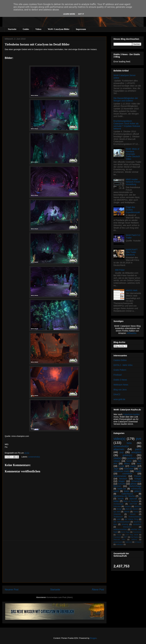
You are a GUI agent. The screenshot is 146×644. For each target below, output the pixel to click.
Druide (121, 466)
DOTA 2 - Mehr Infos (123, 365)
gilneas (134, 484)
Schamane (136, 481)
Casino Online (120, 360)
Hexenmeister (120, 476)
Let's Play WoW (132, 535)
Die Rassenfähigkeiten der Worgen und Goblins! (126, 99)
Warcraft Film (119, 539)
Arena (136, 512)
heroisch (123, 479)
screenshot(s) (34, 457)
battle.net (122, 489)
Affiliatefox (132, 333)
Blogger (93, 638)
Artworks (117, 514)
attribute (138, 506)
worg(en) (136, 452)
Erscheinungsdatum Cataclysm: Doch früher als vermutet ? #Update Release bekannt (127, 125)
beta (129, 443)
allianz (127, 464)
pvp (122, 452)
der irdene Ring (131, 519)
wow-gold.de (119, 399)
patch (138, 449)
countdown (127, 474)
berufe (121, 499)
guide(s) (132, 458)
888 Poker (120, 270)
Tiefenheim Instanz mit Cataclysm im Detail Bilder (37, 44)
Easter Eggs (125, 532)
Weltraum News (121, 385)
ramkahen (137, 524)
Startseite (12, 29)
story (139, 464)
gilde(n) (138, 491)
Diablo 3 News (120, 380)
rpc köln (117, 512)
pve (139, 439)
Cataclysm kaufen (131, 414)
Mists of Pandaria (131, 501)
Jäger (116, 469)
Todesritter (129, 469)
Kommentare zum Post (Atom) (60, 597)
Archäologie (119, 504)
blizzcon (117, 486)
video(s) (119, 439)
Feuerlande (137, 532)
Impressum (81, 29)
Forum (119, 535)
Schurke (122, 484)
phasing (125, 524)
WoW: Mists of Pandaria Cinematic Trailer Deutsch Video (133, 154)
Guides (26, 29)
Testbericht (118, 517)
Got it (81, 14)
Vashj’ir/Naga (135, 486)
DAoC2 (117, 394)
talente (127, 512)
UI (140, 496)
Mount (133, 514)
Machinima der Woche (124, 496)
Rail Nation (135, 537)
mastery (128, 506)
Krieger (138, 479)
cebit (119, 519)
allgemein (119, 449)
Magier (122, 481)
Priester (138, 476)
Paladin (138, 471)
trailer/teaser (127, 494)
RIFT (126, 537)
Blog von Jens (120, 390)
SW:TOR (133, 504)
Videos (38, 29)
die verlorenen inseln (127, 470)
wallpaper (120, 544)
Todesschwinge (135, 517)
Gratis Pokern (120, 370)
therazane (127, 527)
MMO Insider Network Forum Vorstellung (133, 182)
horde (129, 461)
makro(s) (128, 542)
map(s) (133, 466)
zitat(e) (117, 458)
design (119, 509)
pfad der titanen (132, 509)
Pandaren (117, 537)
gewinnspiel (118, 542)
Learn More (69, 14)
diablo (127, 491)
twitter (116, 501)
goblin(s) (127, 455)
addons (134, 539)
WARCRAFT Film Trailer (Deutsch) (132, 252)
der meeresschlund (122, 522)
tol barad (138, 542)
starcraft (133, 499)
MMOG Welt (132, 290)
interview (117, 506)
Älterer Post (98, 590)
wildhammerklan (120, 529)
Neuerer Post (12, 590)
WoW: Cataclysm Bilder (59, 29)
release (117, 461)
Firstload (118, 375)
